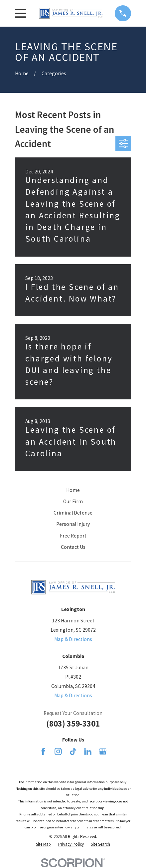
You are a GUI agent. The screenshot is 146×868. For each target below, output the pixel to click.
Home (73, 490)
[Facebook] (43, 752)
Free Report (73, 536)
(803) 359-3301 (73, 724)
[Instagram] (58, 752)
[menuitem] (43, 844)
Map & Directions (73, 639)
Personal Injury (73, 524)
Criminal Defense (73, 513)
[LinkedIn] (88, 752)
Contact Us (73, 547)
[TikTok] (73, 752)
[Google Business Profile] (103, 752)
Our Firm (73, 501)
